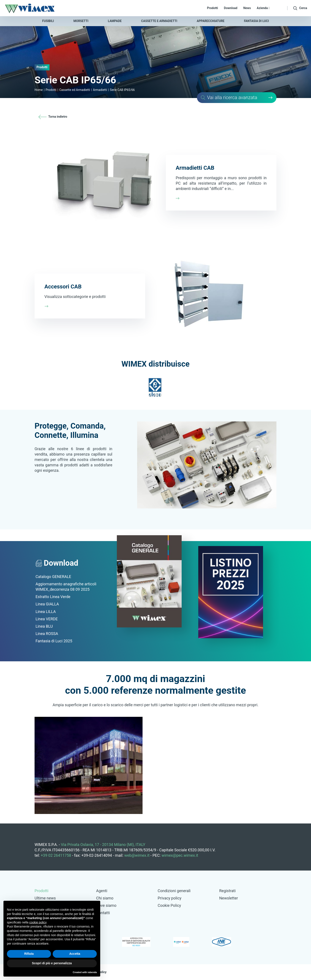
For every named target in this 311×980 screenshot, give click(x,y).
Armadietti (100, 90)
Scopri (155, 180)
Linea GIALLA (47, 604)
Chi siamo (105, 898)
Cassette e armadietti (159, 21)
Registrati (227, 891)
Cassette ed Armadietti (75, 90)
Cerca (237, 98)
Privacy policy (170, 898)
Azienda (263, 8)
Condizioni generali (174, 891)
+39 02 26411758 (56, 855)
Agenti (102, 891)
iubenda (92, 972)
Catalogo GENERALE (53, 577)
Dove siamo (106, 905)
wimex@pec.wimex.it (180, 855)
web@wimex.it (137, 855)
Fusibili (48, 21)
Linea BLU (44, 626)
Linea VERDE (47, 619)
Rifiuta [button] (29, 954)
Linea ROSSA (47, 634)
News (247, 8)
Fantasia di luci (256, 21)
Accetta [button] (75, 954)
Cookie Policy (169, 905)
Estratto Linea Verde (53, 597)
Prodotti (213, 8)
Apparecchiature (211, 21)
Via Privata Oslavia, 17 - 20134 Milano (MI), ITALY (103, 845)
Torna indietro (53, 117)
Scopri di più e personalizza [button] (52, 963)
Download (231, 8)
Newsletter (229, 898)
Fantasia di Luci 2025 (54, 641)
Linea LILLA (46, 612)
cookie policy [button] (38, 922)
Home (39, 90)
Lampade (115, 21)
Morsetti (81, 21)
